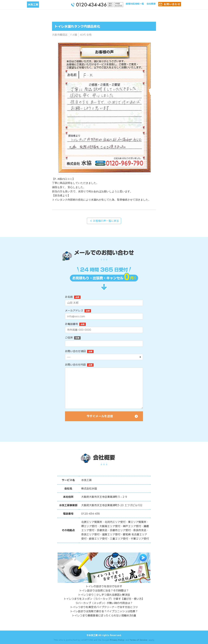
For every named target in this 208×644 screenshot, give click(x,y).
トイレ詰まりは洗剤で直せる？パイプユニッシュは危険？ (104, 611)
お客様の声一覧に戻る (104, 221)
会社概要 (151, 4)
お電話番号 (71, 324)
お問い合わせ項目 (75, 351)
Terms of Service (138, 640)
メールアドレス (74, 310)
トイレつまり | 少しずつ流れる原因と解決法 (104, 595)
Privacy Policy (117, 640)
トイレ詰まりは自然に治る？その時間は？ (104, 590)
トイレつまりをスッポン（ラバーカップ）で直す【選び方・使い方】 (104, 599)
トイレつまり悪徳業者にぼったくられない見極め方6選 (104, 615)
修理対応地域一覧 (135, 4)
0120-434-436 (91, 514)
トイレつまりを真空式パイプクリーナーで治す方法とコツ (104, 607)
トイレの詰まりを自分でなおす (104, 586)
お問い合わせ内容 (75, 365)
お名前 (69, 297)
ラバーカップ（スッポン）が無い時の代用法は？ (104, 603)
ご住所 (69, 338)
